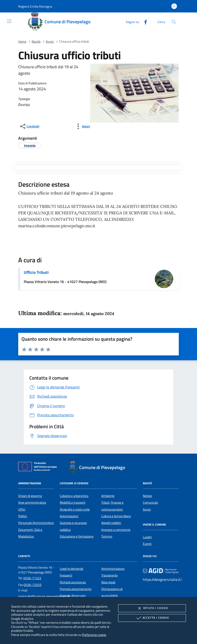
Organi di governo (30, 496)
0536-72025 (33, 585)
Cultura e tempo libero (116, 516)
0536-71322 (32, 578)
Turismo (107, 536)
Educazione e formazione (77, 536)
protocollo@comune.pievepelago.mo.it (44, 596)
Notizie (147, 496)
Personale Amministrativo (36, 523)
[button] (35, 6)
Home (22, 41)
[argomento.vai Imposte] (30, 145)
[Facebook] (144, 22)
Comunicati (150, 502)
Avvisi (50, 41)
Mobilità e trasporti (73, 502)
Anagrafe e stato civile (75, 509)
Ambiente (108, 496)
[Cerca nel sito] (174, 22)
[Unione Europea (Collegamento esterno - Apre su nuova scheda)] (39, 467)
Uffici (22, 509)
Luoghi (147, 537)
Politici (23, 516)
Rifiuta (152, 608)
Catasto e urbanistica (74, 496)
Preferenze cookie (94, 635)
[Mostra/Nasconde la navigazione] (9, 21)
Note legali (108, 582)
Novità (36, 41)
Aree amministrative (32, 502)
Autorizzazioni (69, 516)
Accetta (152, 618)
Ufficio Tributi (36, 272)
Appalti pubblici (111, 523)
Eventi (147, 544)
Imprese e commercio (116, 530)
